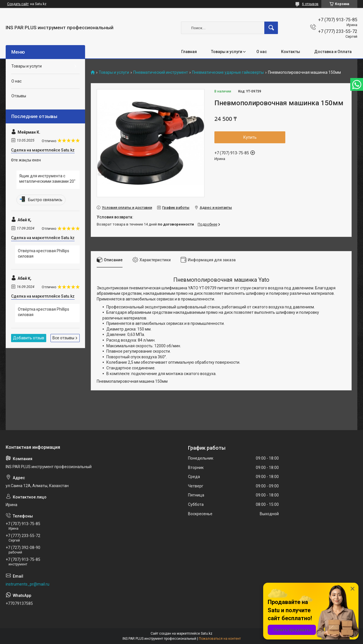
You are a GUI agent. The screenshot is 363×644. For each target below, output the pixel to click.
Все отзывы (63, 338)
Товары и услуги (227, 52)
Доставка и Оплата (333, 52)
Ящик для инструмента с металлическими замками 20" (47, 179)
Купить (250, 137)
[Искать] (271, 28)
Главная (189, 52)
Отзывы (19, 96)
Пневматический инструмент (161, 72)
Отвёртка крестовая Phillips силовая (44, 254)
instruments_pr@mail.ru (28, 584)
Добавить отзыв (29, 338)
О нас (262, 52)
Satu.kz (207, 634)
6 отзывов (310, 4)
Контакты (291, 52)
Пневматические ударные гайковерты (228, 72)
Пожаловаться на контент (220, 639)
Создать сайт (18, 4)
